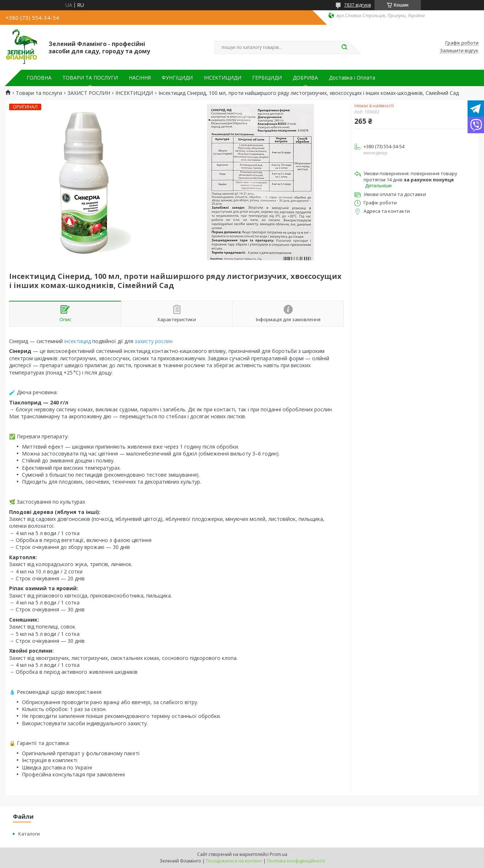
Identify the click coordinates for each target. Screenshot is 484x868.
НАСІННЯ (140, 78)
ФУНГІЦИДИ (177, 78)
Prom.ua (279, 854)
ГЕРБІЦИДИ (267, 78)
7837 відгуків (358, 5)
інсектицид (78, 341)
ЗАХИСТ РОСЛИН (89, 93)
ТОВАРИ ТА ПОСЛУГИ (90, 78)
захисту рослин (154, 341)
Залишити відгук (459, 51)
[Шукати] (344, 47)
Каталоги (29, 834)
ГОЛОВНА (39, 78)
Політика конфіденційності (296, 861)
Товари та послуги (39, 93)
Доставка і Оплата (352, 78)
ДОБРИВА (305, 78)
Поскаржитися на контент (234, 861)
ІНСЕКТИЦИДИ (222, 78)
